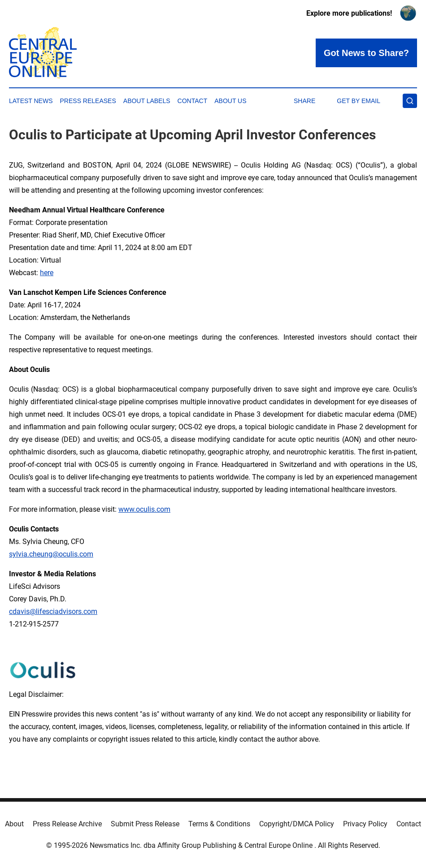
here (47, 273)
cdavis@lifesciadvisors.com (53, 611)
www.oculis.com (144, 509)
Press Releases (88, 101)
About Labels (147, 101)
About (14, 824)
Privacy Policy (365, 824)
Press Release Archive (67, 824)
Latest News (31, 101)
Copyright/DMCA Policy (297, 824)
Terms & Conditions (219, 824)
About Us (230, 101)
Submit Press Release (145, 824)
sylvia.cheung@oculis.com (51, 554)
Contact (193, 101)
